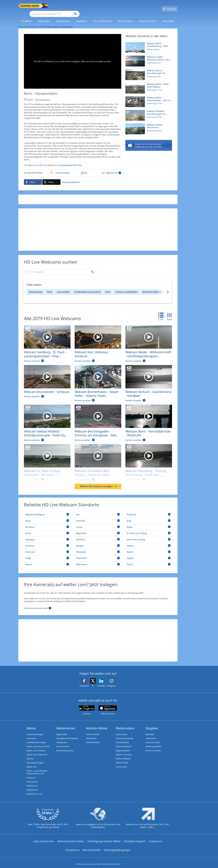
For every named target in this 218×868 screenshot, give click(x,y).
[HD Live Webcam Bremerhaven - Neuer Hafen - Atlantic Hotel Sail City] (96, 381)
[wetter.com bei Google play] (87, 706)
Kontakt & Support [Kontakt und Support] (135, 839)
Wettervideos (125, 724)
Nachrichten (122, 730)
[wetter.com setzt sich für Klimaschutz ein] (98, 818)
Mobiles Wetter (97, 724)
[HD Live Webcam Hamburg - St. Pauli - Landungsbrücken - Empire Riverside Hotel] (45, 341)
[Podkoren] (149, 511)
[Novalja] (98, 542)
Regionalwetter (123, 747)
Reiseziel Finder (153, 739)
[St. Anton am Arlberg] (149, 530)
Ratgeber (152, 724)
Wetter (31, 724)
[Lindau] (98, 523)
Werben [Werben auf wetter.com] (30, 755)
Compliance (72, 848)
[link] (27, 17)
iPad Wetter (92, 735)
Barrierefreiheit (92, 848)
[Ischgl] (47, 555)
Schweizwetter (123, 739)
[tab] (162, 313)
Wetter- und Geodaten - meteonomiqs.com (38, 769)
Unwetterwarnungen (36, 739)
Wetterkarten (66, 724)
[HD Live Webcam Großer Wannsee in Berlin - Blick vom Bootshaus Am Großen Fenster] (148, 58)
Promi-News (122, 764)
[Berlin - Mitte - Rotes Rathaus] (149, 141)
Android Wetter (93, 739)
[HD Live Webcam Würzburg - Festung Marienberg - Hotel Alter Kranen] (147, 460)
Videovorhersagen (35, 730)
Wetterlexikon (122, 759)
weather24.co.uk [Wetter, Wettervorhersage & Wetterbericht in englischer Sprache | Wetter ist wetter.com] (35, 791)
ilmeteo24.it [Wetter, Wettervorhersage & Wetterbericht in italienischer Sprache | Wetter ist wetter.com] (32, 783)
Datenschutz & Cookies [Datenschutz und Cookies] (71, 839)
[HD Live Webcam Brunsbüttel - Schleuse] (45, 379)
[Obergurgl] (98, 548)
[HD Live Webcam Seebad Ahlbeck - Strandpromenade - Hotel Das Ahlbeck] (45, 420)
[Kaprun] (47, 561)
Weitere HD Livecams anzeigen (98, 482)
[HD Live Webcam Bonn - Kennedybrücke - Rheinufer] (147, 420)
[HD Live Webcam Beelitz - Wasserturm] (148, 126)
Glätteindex (151, 735)
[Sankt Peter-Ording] (149, 536)
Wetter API (32, 764)
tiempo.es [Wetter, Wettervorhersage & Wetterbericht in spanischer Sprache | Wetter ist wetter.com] (31, 775)
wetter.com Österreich (37, 751)
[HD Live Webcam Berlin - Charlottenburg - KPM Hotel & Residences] (148, 45)
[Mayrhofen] (98, 530)
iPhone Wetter (93, 730)
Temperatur (62, 739)
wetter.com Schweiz (36, 747)
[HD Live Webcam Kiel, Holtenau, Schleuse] (96, 341)
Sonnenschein (63, 743)
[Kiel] (98, 511)
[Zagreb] (149, 555)
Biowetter (150, 730)
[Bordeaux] (47, 523)
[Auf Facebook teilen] (33, 178)
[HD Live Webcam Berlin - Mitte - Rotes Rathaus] (148, 86)
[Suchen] (97, 6)
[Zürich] (149, 561)
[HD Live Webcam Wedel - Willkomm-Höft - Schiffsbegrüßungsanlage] (147, 341)
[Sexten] (149, 548)
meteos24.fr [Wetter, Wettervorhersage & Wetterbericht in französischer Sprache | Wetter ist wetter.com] (32, 779)
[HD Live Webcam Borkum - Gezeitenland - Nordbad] (147, 381)
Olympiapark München (71, 161)
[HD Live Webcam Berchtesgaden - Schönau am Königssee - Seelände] (96, 420)
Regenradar (62, 730)
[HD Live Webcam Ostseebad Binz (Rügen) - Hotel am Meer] (96, 460)
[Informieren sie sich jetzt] (38, 603)
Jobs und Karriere (44, 839)
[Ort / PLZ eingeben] (60, 268)
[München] (98, 536)
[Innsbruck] (47, 548)
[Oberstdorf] (98, 555)
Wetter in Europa (124, 751)
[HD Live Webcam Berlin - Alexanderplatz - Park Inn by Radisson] (148, 99)
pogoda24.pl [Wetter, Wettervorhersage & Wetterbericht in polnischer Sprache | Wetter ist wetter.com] (33, 787)
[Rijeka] (149, 523)
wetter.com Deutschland (38, 743)
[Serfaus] (149, 542)
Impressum (155, 839)
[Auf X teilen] (51, 178)
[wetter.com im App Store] (108, 706)
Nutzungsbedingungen (117, 848)
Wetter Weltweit (123, 755)
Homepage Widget (35, 759)
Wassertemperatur (65, 747)
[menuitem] (27, 17)
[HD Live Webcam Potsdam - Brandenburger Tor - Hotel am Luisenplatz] (148, 113)
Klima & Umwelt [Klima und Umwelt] (153, 747)
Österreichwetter (124, 743)
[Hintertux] (47, 542)
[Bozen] (47, 530)
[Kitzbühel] (98, 517)
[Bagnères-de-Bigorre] (47, 511)
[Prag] (149, 517)
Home (21, 23)
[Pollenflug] (170, 6)
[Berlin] (47, 517)
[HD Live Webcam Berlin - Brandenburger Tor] (148, 72)
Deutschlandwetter (125, 735)
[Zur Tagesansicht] (73, 169)
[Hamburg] (47, 536)
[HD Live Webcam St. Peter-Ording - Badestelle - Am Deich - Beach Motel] (45, 460)
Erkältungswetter (154, 743)
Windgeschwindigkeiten (68, 735)
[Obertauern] (98, 561)
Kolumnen (31, 735)
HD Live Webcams (32, 23)
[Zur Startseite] (29, 6)
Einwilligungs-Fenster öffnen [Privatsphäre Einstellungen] (104, 839)
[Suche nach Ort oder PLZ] (75, 6)
